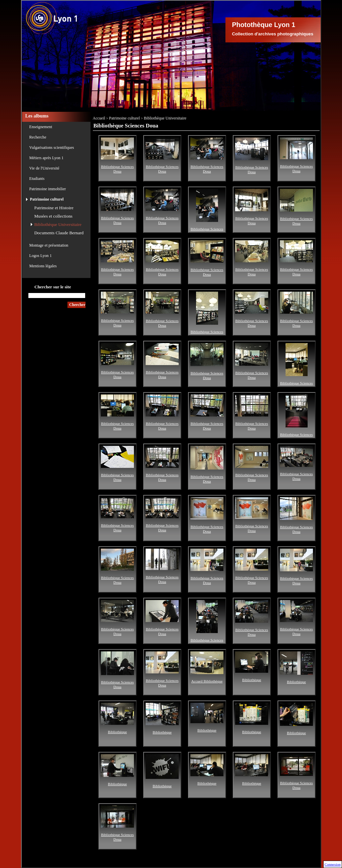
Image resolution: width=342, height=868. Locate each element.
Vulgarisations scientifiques (52, 148)
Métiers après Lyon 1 (46, 158)
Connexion (333, 864)
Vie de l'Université (44, 168)
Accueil (99, 118)
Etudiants (37, 179)
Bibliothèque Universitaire (58, 224)
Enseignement (41, 127)
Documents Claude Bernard (59, 233)
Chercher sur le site (53, 287)
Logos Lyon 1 (41, 256)
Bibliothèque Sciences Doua (117, 165)
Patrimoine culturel (47, 199)
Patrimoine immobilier (48, 189)
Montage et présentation (49, 245)
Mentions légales (43, 266)
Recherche (38, 137)
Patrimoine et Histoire (54, 208)
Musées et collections (53, 216)
